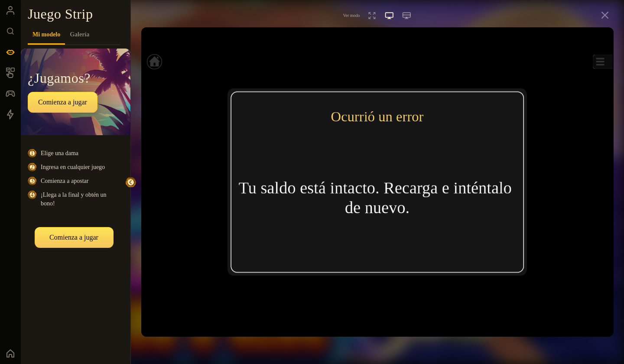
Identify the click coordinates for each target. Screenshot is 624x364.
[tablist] (74, 35)
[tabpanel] (76, 201)
